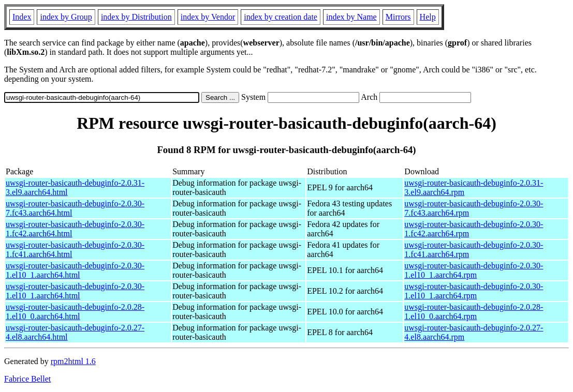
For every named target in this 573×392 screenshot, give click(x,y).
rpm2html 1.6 (73, 361)
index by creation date (281, 17)
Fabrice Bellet (27, 379)
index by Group (66, 17)
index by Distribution (136, 17)
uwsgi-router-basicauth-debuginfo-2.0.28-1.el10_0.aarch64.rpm (474, 312)
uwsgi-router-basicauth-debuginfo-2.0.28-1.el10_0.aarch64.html (75, 312)
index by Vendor (208, 17)
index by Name (351, 17)
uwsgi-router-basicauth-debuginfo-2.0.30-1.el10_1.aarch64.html (75, 270)
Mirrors (398, 17)
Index (22, 17)
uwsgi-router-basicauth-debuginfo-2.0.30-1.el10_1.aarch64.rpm (474, 270)
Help (428, 17)
